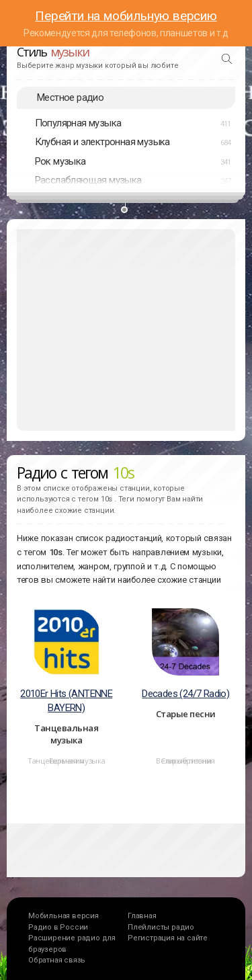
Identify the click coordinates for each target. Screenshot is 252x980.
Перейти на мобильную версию (126, 16)
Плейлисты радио (161, 927)
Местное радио (70, 97)
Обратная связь (57, 960)
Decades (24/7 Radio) (185, 694)
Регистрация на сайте (168, 938)
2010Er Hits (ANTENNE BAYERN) (66, 701)
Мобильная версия (64, 916)
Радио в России (58, 927)
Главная (142, 916)
